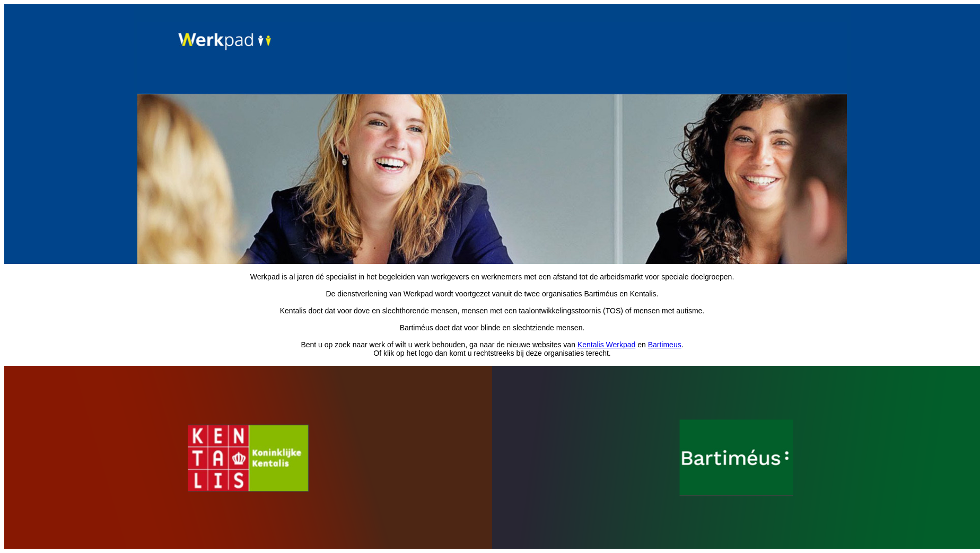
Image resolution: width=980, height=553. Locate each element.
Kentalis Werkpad (606, 345)
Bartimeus (665, 345)
